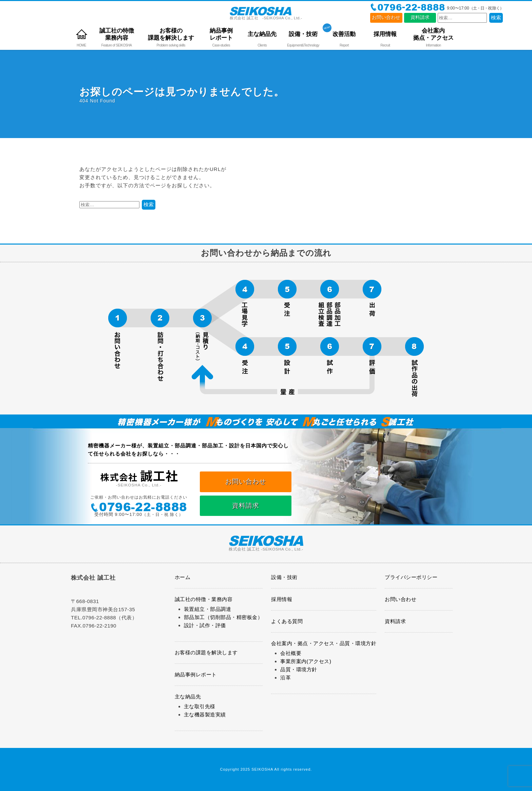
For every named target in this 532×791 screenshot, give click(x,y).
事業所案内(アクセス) (306, 661)
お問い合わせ (386, 17)
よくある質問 (287, 621)
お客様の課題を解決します (171, 34)
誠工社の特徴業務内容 (117, 34)
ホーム (183, 577)
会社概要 (291, 653)
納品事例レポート (221, 34)
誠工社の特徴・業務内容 (204, 599)
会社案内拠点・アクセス (433, 34)
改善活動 (344, 34)
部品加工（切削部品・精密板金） (223, 617)
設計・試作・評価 (205, 625)
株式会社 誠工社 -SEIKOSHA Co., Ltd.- (266, 13)
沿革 (286, 678)
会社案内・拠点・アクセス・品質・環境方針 (324, 643)
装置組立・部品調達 (208, 609)
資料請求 (420, 17)
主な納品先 (262, 34)
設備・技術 (303, 34)
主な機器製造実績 (205, 715)
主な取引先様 (200, 706)
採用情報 (385, 34)
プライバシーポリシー (411, 577)
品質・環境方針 (299, 669)
